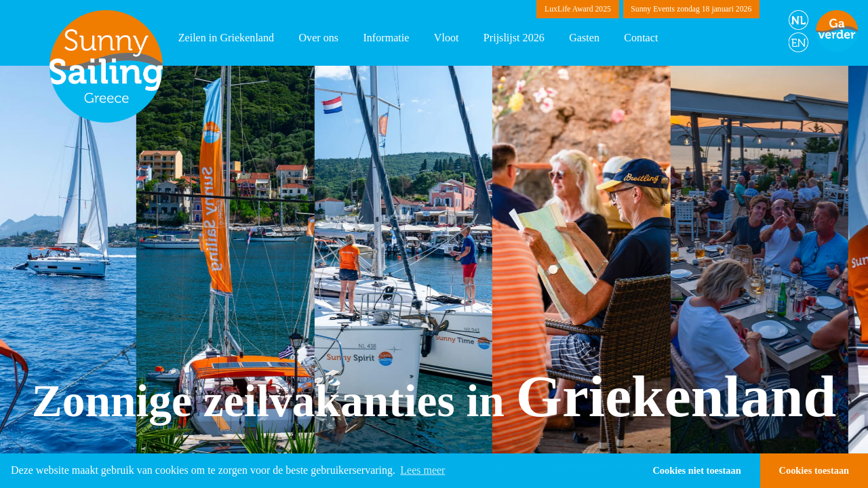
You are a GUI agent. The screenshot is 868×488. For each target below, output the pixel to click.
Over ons (318, 38)
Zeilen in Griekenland (226, 38)
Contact (641, 38)
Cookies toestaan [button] (814, 470)
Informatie (386, 38)
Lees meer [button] (422, 470)
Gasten (584, 38)
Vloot (447, 38)
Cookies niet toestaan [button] (696, 470)
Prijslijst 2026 (514, 38)
